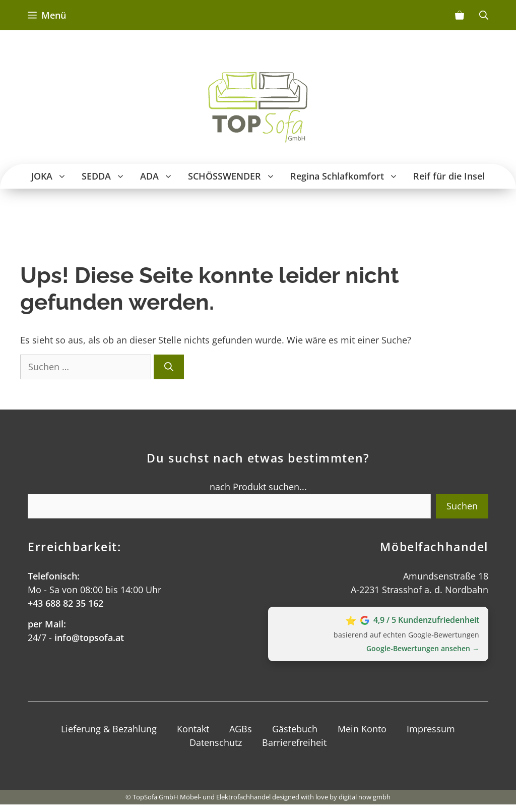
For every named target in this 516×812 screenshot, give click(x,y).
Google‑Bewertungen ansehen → (423, 648)
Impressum (431, 729)
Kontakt (193, 729)
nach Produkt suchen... (258, 487)
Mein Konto (362, 729)
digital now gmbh (365, 797)
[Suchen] (169, 367)
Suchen (462, 506)
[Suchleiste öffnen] (484, 15)
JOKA (53, 176)
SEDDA (107, 176)
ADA (160, 176)
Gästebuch (295, 729)
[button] (63, 176)
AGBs (241, 729)
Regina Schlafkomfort (348, 176)
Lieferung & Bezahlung (109, 729)
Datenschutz (216, 742)
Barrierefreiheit (294, 742)
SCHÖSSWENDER (235, 176)
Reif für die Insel (449, 176)
